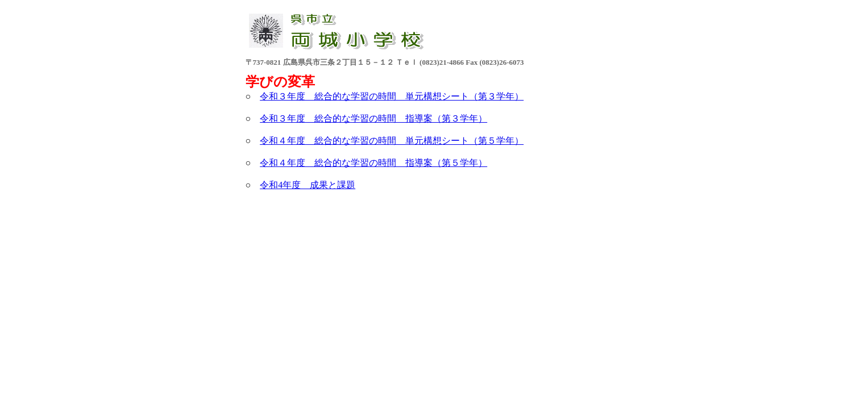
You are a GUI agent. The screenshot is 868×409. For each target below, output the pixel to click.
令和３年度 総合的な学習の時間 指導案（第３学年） (373, 118)
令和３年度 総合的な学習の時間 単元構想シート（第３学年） (392, 96)
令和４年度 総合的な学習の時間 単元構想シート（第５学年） (392, 141)
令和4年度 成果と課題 (308, 185)
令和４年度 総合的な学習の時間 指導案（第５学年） (373, 163)
